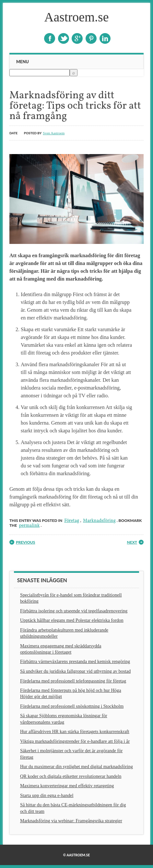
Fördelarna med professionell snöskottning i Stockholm (72, 706)
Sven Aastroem (54, 133)
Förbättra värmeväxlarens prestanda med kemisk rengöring (75, 661)
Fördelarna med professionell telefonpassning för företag (73, 681)
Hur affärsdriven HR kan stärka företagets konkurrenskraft (75, 731)
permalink (29, 526)
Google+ (77, 38)
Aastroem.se (77, 17)
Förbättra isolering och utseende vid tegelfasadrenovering (74, 611)
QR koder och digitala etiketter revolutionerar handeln (71, 776)
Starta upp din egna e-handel (47, 795)
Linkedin (105, 38)
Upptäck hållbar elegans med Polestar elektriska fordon (72, 620)
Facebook (50, 38)
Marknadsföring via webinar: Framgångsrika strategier (71, 821)
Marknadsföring (99, 521)
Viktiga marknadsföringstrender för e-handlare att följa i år (75, 741)
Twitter (64, 38)
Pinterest (91, 38)
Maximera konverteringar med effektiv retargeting (67, 786)
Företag (72, 521)
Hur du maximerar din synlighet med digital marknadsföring (76, 766)
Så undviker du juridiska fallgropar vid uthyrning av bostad (75, 671)
